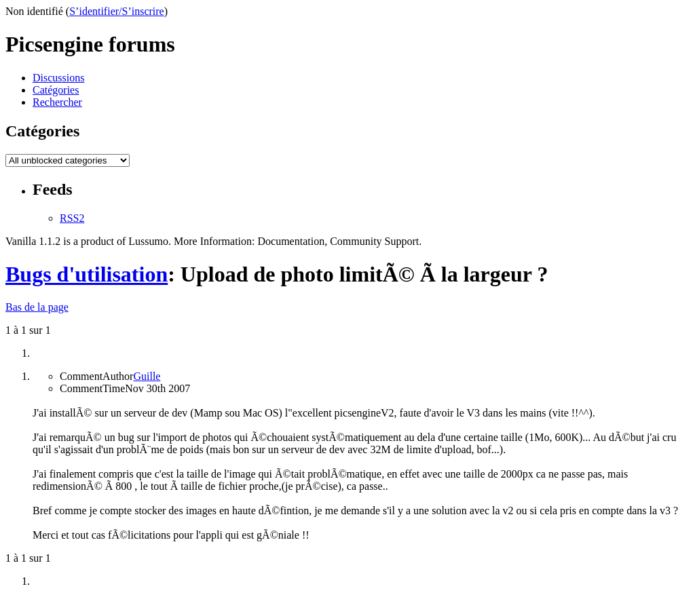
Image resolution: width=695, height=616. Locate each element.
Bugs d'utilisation (87, 274)
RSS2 (72, 218)
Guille (147, 376)
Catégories (56, 90)
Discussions (58, 78)
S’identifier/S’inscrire (117, 11)
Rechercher (57, 102)
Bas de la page (37, 307)
